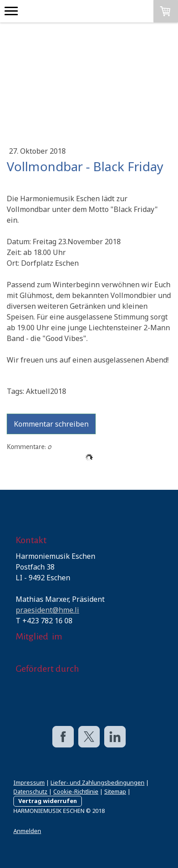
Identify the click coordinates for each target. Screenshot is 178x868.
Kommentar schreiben (51, 424)
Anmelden (27, 831)
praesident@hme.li (47, 610)
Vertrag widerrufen (48, 801)
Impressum (29, 782)
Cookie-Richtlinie (76, 791)
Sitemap (115, 791)
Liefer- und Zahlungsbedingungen (97, 782)
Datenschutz (30, 791)
